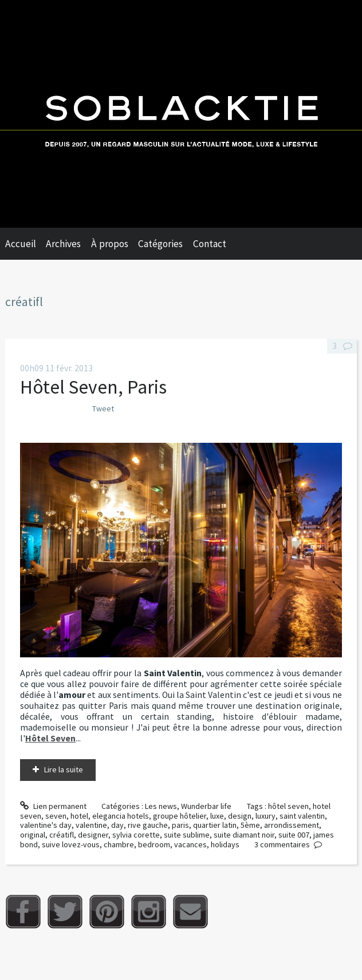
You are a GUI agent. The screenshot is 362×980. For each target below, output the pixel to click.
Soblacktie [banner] (181, 114)
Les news (161, 806)
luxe (217, 816)
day (117, 825)
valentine (91, 825)
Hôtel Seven (50, 738)
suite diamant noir (244, 835)
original (33, 835)
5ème (250, 825)
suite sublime (187, 835)
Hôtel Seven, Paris (93, 387)
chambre (119, 844)
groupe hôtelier (180, 816)
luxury (265, 816)
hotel (79, 816)
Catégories (160, 244)
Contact (210, 244)
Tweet (103, 408)
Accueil (21, 244)
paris (180, 825)
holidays (225, 844)
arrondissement (292, 825)
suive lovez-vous (71, 844)
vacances (190, 844)
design (240, 816)
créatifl (62, 835)
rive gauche (148, 825)
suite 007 (294, 835)
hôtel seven (288, 806)
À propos (110, 244)
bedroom (154, 844)
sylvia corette (136, 835)
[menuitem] (26, 244)
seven (56, 816)
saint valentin (302, 816)
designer (93, 835)
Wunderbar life (206, 806)
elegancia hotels (121, 816)
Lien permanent (53, 806)
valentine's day (46, 825)
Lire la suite (64, 769)
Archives (63, 244)
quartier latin (215, 825)
